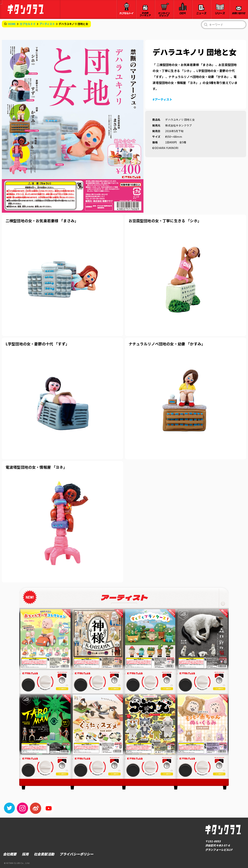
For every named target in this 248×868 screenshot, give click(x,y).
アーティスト (47, 24)
